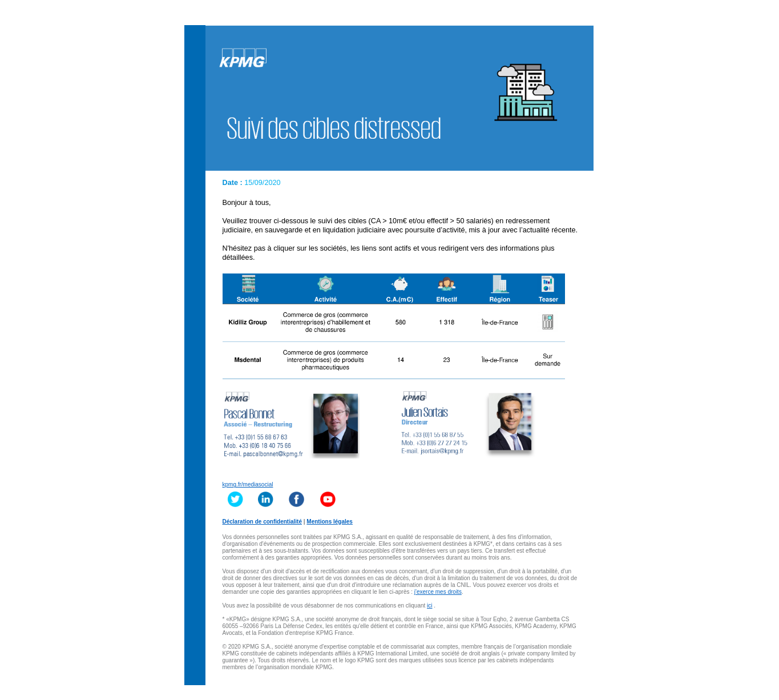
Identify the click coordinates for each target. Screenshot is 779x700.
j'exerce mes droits (438, 592)
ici (429, 606)
